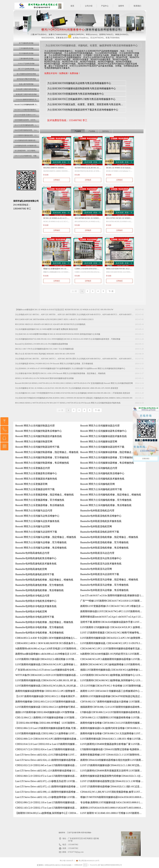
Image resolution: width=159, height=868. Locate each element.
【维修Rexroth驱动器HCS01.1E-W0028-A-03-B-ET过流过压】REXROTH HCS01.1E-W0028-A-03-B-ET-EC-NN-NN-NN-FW (64, 310)
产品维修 (92, 131)
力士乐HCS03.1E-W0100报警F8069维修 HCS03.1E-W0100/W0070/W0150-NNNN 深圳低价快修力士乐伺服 (58, 334)
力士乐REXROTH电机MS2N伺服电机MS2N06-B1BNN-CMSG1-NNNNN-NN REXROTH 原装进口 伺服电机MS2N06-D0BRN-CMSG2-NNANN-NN (74, 398)
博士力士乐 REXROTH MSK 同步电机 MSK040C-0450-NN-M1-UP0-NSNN (45, 354)
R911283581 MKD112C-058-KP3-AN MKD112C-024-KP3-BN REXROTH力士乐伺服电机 (50, 324)
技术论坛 (106, 131)
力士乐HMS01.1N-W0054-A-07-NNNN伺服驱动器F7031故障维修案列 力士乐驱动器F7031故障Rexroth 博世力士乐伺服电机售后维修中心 (70, 369)
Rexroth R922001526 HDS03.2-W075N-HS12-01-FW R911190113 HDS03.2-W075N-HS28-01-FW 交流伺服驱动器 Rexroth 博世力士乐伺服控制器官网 (74, 383)
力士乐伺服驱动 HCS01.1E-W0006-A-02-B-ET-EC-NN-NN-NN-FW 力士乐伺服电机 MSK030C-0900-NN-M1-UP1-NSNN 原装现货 (67, 388)
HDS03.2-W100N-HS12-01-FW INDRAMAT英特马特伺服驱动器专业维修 (44, 378)
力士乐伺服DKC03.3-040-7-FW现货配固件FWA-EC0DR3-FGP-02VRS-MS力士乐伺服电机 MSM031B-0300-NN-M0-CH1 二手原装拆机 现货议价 (73, 393)
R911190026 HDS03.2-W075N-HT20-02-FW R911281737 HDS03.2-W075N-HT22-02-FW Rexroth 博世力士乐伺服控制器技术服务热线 (68, 403)
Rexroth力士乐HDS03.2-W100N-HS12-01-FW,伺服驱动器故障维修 (41, 344)
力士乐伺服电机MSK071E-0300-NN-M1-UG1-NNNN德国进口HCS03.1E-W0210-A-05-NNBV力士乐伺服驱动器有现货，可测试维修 (68, 339)
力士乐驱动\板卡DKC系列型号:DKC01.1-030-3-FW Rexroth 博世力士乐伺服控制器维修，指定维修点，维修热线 (60, 373)
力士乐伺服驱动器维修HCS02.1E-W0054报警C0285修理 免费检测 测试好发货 (46, 329)
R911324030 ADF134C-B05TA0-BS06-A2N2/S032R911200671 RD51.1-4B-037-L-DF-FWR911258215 (54, 319)
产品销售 (78, 131)
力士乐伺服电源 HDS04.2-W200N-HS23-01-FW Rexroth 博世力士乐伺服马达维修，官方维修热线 (54, 364)
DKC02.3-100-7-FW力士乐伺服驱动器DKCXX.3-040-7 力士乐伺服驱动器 (44, 349)
